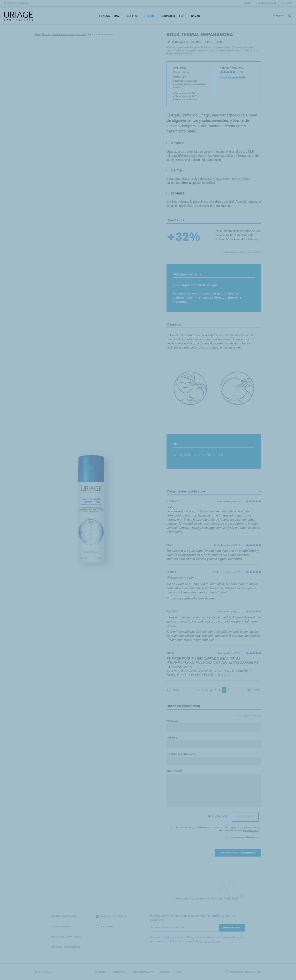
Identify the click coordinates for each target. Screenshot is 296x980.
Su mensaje (174, 771)
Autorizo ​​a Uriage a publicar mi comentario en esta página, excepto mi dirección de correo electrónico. (214, 829)
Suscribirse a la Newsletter (242, 837)
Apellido (173, 721)
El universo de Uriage (16, 3)
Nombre (172, 738)
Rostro (149, 16)
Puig (179, 972)
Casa (38, 34)
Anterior (173, 690)
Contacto (286, 3)
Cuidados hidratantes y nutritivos (69, 34)
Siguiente (254, 690)
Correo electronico (181, 755)
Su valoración (218, 817)
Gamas (195, 16)
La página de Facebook (111, 916)
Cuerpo (132, 16)
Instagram (104, 927)
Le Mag (248, 3)
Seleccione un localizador (243, 972)
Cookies (165, 972)
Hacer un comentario (233, 77)
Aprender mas (250, 830)
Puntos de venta (267, 3)
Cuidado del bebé (172, 16)
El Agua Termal (110, 16)
